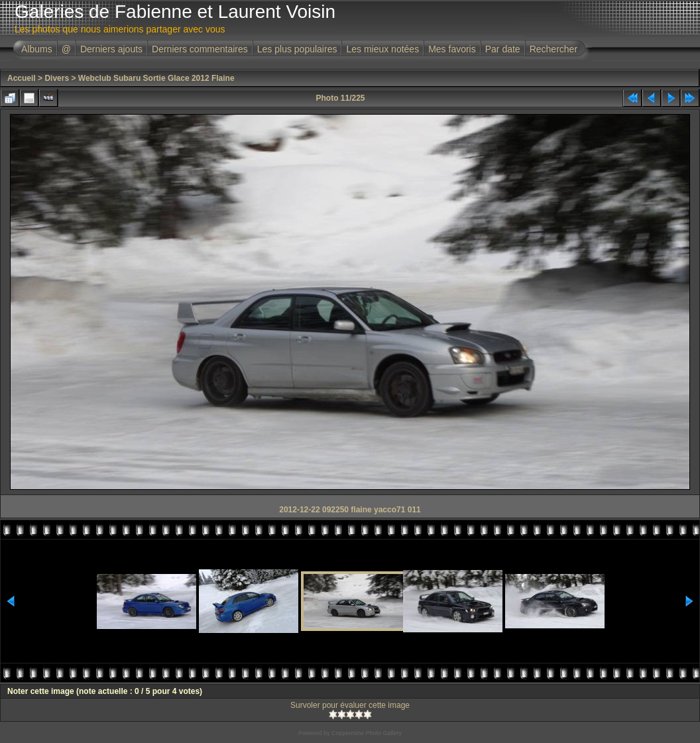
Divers (57, 78)
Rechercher (554, 49)
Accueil (22, 78)
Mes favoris (452, 49)
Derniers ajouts (111, 49)
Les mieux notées (382, 49)
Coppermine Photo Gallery (367, 733)
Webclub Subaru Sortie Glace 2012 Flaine (156, 78)
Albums (37, 49)
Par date (503, 49)
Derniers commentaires (200, 49)
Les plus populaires (297, 49)
